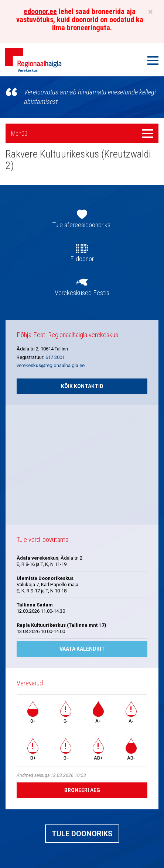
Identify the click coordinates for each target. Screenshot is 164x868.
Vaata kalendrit (82, 649)
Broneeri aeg (82, 790)
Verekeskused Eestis (82, 293)
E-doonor (82, 259)
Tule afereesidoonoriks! (82, 225)
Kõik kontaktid (82, 386)
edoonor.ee (40, 11)
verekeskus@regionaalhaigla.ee (51, 365)
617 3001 (55, 357)
